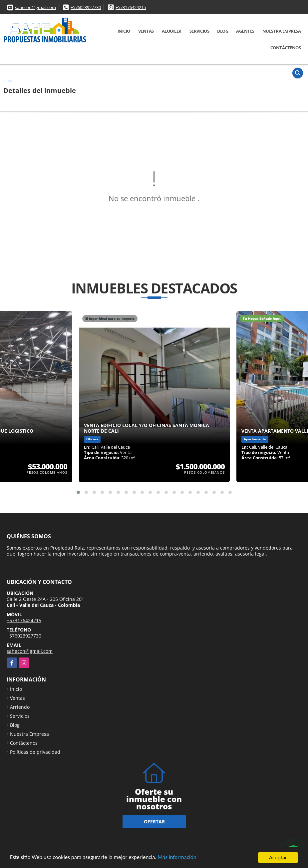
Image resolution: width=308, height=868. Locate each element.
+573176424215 (131, 7)
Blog (223, 31)
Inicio (124, 31)
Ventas (146, 31)
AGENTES (245, 31)
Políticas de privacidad (35, 752)
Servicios (199, 31)
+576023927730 (86, 7)
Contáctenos (286, 48)
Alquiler (172, 31)
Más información (177, 859)
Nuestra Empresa (282, 31)
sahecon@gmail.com (35, 7)
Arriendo (20, 707)
